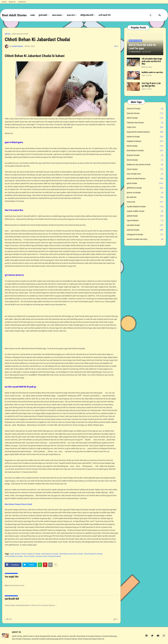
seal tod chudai (145, 230)
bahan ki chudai (34, 554)
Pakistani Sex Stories (145, 123)
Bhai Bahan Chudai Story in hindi (18, 504)
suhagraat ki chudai (145, 235)
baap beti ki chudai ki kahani (145, 132)
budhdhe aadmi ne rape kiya (152, 72)
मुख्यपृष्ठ (7, 34)
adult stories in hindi (20, 34)
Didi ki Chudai (145, 118)
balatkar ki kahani (145, 141)
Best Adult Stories (14, 15)
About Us (12, 2)
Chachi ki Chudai (145, 109)
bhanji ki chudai (145, 155)
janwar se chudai (145, 193)
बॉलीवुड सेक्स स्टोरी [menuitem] (87, 15)
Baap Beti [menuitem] (71, 15)
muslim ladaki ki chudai (145, 207)
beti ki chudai (145, 146)
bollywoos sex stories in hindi (145, 165)
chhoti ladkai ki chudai (14, 556)
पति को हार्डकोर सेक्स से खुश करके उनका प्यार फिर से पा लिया (152, 61)
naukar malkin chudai (145, 211)
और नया (9, 619)
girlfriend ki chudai (145, 188)
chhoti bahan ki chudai (93, 554)
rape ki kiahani (145, 221)
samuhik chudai (145, 225)
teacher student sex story (145, 239)
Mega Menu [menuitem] (57, 15)
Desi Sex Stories (145, 113)
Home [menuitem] (33, 15)
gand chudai (145, 183)
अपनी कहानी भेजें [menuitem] (104, 15)
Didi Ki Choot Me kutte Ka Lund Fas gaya (142, 47)
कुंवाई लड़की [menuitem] (43, 15)
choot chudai (29, 556)
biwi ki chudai (145, 160)
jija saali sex (145, 197)
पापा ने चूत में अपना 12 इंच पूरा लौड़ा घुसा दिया (151, 85)
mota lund (145, 202)
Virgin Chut (145, 127)
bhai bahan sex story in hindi (71, 554)
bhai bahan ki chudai (50, 554)
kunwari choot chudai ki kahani (48, 556)
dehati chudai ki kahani (145, 179)
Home (4, 2)
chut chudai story (145, 174)
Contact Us (22, 2)
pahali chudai (145, 216)
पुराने (115, 619)
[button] (151, 15)
